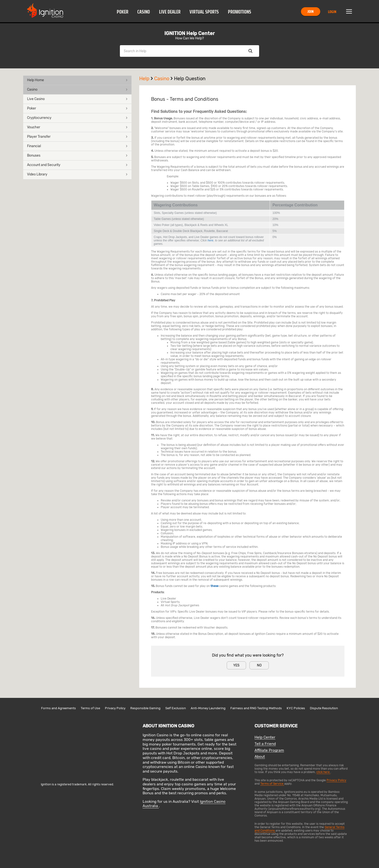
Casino (144, 12)
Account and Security (77, 165)
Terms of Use (90, 708)
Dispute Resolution (324, 708)
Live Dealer (170, 12)
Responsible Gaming (145, 708)
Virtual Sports (204, 12)
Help (147, 79)
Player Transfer (77, 137)
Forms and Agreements (58, 708)
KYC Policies (296, 708)
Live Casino (77, 99)
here (211, 240)
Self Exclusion (176, 708)
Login (332, 12)
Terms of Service (272, 784)
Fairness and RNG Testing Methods (256, 708)
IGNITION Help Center (189, 33)
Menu (349, 12)
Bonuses (77, 156)
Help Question (190, 79)
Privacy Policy (115, 708)
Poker (123, 12)
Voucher (77, 127)
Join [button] (310, 11)
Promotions (240, 12)
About (260, 757)
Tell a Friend (265, 744)
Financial (77, 146)
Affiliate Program (269, 750)
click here (323, 772)
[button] (122, 12)
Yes (236, 665)
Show (250, 51)
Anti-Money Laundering (208, 708)
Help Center (265, 737)
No (259, 665)
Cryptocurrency (77, 118)
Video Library (77, 174)
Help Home (77, 80)
